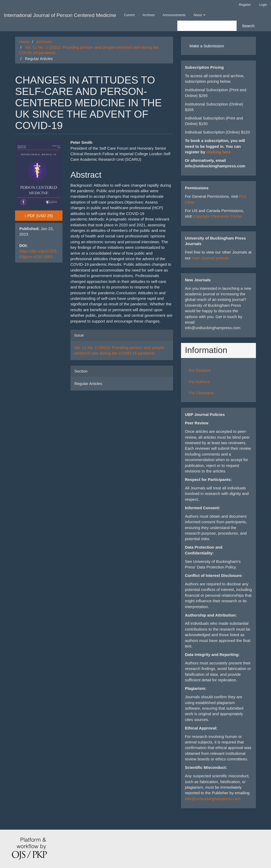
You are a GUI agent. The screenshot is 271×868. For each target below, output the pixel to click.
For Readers (200, 370)
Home (24, 42)
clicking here (219, 152)
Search (248, 26)
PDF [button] (44, 215)
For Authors (199, 382)
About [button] (199, 15)
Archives (149, 15)
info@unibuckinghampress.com (213, 799)
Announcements (174, 15)
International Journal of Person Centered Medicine (60, 15)
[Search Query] (207, 26)
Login (263, 5)
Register (245, 5)
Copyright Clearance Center (218, 216)
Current (129, 15)
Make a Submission (207, 46)
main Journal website (211, 258)
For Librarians (201, 393)
